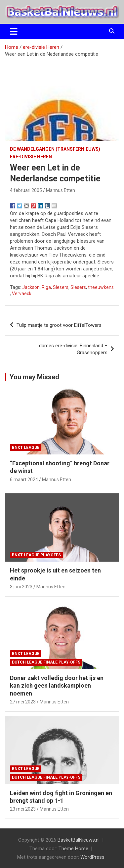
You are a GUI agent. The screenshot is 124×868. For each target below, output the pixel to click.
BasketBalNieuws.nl (79, 840)
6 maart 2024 (24, 480)
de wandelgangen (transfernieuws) (55, 149)
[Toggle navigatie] (14, 31)
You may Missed (34, 377)
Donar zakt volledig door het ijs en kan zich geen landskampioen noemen (57, 686)
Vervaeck (22, 294)
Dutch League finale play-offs (46, 662)
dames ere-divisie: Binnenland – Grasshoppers (73, 349)
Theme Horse (73, 849)
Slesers (78, 287)
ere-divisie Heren (31, 157)
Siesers (61, 287)
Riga (46, 287)
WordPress (92, 857)
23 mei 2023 (23, 809)
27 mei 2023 (23, 702)
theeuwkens (101, 287)
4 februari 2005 (26, 190)
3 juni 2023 (21, 587)
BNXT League (26, 448)
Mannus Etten (61, 190)
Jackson (31, 287)
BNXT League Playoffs (36, 555)
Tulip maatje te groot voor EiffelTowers (59, 325)
